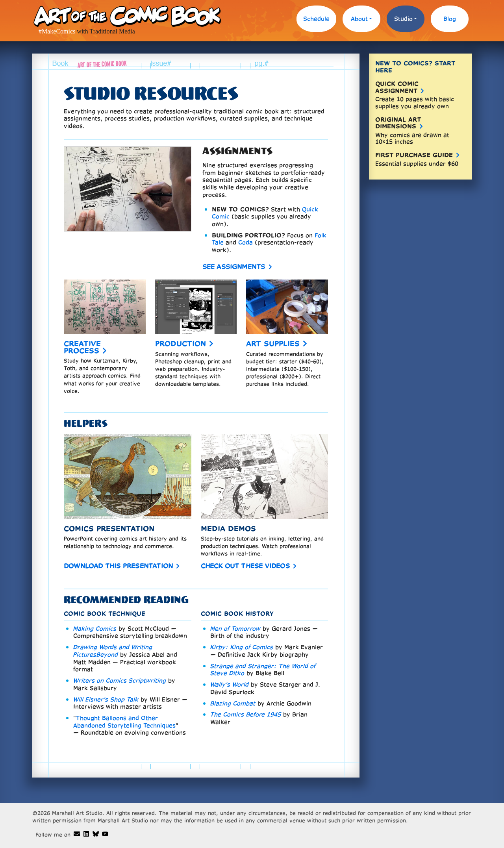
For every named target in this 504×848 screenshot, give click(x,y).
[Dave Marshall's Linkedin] (86, 834)
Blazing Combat (233, 703)
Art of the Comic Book (127, 16)
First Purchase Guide (414, 155)
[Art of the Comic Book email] (77, 834)
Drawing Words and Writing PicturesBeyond (113, 651)
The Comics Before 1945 (246, 714)
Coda (246, 242)
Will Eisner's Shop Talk (106, 699)
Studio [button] (403, 19)
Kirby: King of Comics (242, 647)
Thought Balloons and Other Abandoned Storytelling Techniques (124, 722)
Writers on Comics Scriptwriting (120, 680)
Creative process (82, 347)
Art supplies (273, 343)
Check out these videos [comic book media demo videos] (245, 566)
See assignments (234, 266)
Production (181, 343)
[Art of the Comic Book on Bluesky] (96, 834)
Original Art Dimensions (398, 123)
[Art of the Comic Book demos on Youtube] (105, 834)
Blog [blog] (450, 19)
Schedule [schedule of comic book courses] (316, 19)
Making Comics (95, 629)
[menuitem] (316, 21)
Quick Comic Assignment (397, 87)
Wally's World (230, 684)
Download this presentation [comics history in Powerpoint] (118, 566)
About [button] (359, 19)
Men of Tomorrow (235, 629)
